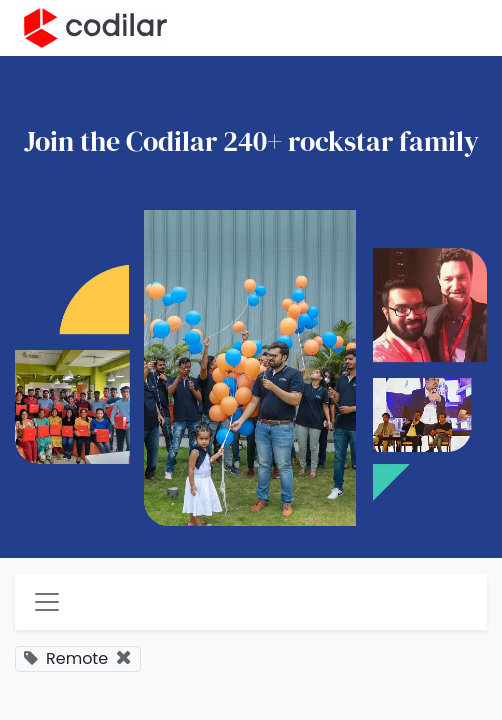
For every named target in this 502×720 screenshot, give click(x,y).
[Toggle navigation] (47, 602)
